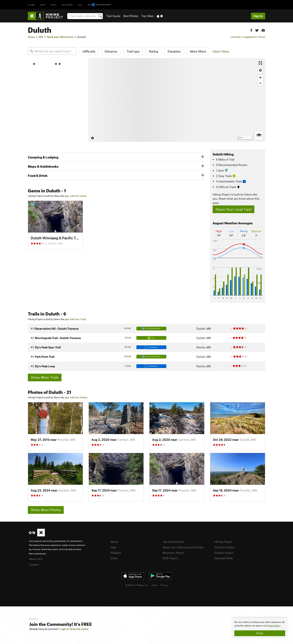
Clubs (114, 558)
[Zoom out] (260, 83)
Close (260, 633)
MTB (43, 5)
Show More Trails (45, 377)
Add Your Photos (79, 397)
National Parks (224, 558)
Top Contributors (173, 542)
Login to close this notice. (74, 629)
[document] (260, 628)
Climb (31, 5)
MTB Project (170, 558)
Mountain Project (173, 553)
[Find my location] (260, 70)
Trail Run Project (225, 547)
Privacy (164, 585)
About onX (36, 559)
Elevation (174, 51)
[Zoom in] (260, 78)
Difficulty (89, 51)
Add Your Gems (78, 196)
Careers (34, 564)
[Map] (177, 100)
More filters (198, 51)
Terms (154, 585)
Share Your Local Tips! (233, 209)
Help (113, 547)
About (114, 542)
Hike (53, 5)
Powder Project (224, 553)
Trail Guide (113, 16)
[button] (251, 30)
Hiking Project (223, 542)
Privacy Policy (274, 626)
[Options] (259, 135)
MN (41, 37)
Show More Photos (46, 510)
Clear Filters (221, 51)
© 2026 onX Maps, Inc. (137, 585)
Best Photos (131, 16)
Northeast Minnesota (60, 37)
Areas (31, 37)
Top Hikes (148, 16)
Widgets (116, 553)
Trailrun (67, 5)
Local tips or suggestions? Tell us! (248, 37)
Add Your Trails (78, 319)
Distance (111, 51)
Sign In (258, 16)
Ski (80, 5)
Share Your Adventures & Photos (183, 547)
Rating (154, 51)
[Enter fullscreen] (260, 63)
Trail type (133, 51)
